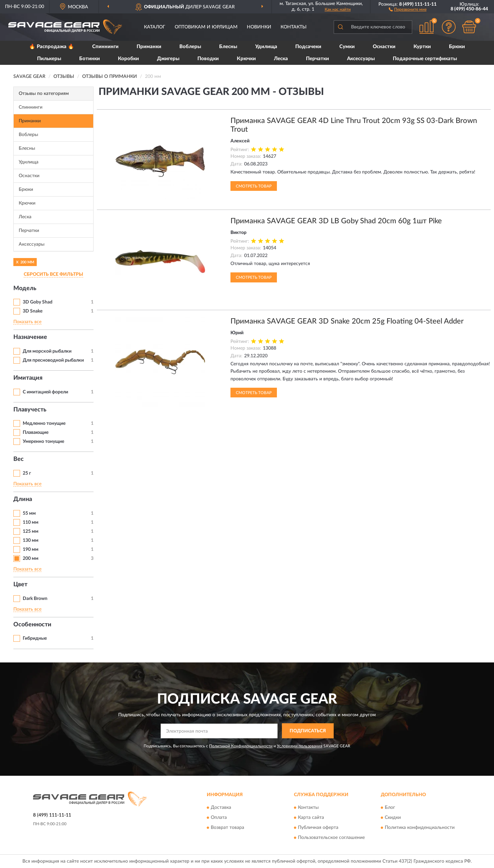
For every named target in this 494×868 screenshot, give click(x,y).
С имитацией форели (45, 392)
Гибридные (35, 638)
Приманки (149, 47)
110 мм (31, 522)
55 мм (29, 513)
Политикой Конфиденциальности (241, 746)
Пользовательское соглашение (331, 838)
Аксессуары (361, 59)
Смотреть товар (254, 186)
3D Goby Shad (38, 302)
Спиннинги (105, 47)
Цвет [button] (20, 585)
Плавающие (36, 432)
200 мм (31, 559)
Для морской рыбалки (47, 351)
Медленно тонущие (44, 423)
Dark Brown (35, 599)
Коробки (128, 59)
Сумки (347, 47)
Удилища (266, 47)
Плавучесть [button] (30, 410)
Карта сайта (311, 818)
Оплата (219, 818)
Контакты (294, 27)
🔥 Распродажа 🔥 (52, 47)
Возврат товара (227, 828)
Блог (390, 808)
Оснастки (384, 47)
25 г (27, 473)
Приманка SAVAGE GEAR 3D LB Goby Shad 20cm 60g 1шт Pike (336, 221)
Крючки (246, 59)
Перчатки (317, 59)
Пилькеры (49, 59)
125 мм (31, 531)
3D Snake (33, 311)
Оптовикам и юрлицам (206, 27)
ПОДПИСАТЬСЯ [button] (308, 731)
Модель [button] (25, 288)
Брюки (457, 47)
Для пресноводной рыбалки (53, 360)
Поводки (208, 59)
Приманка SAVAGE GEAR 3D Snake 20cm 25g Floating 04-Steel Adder (347, 321)
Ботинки (90, 59)
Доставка (221, 808)
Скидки (393, 818)
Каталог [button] (155, 27)
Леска (281, 59)
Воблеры (190, 47)
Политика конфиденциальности (420, 828)
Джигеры (168, 59)
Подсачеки (308, 47)
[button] (408, 9)
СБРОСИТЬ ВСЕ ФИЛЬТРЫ (53, 274)
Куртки (422, 47)
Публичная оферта (318, 828)
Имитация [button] (28, 378)
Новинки (259, 27)
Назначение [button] (30, 337)
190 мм (31, 549)
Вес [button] (19, 459)
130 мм (31, 540)
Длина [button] (23, 499)
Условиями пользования (300, 746)
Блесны (228, 47)
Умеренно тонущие (43, 442)
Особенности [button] (32, 625)
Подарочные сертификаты (425, 59)
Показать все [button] (27, 322)
